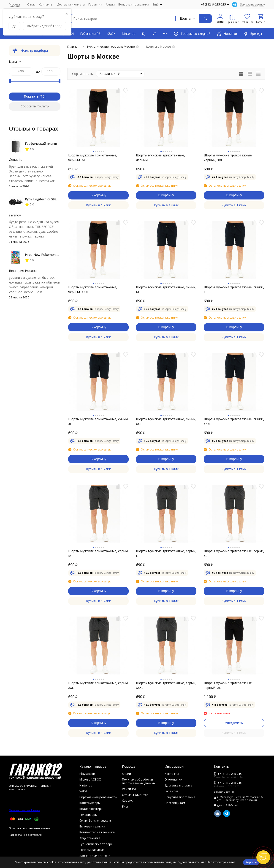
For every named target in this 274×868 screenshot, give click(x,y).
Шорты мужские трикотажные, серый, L (166, 553)
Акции (110, 4)
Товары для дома (92, 850)
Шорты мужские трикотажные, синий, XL (98, 421)
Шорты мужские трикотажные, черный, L (160, 158)
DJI (144, 34)
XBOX (111, 34)
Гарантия (95, 4)
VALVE (84, 791)
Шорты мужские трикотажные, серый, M (98, 553)
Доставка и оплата (71, 4)
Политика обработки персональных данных (139, 781)
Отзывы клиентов (135, 795)
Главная (73, 46)
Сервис (127, 800)
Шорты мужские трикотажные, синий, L (234, 289)
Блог (125, 806)
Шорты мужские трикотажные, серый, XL (234, 553)
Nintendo (129, 34)
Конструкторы (90, 803)
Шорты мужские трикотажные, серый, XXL (98, 685)
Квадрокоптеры (91, 809)
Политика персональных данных (30, 828)
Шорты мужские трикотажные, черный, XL (228, 685)
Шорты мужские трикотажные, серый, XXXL (166, 685)
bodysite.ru (35, 835)
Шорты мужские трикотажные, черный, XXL (228, 158)
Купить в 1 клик (98, 205)
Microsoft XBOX (90, 779)
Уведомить (234, 723)
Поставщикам (175, 803)
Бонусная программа (134, 4)
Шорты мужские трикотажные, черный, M (93, 158)
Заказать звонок (253, 4)
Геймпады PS (90, 34)
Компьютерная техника (97, 832)
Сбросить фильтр (35, 106)
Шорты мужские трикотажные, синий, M (166, 289)
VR (155, 34)
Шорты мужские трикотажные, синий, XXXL (234, 421)
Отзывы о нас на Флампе (25, 810)
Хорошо (251, 862)
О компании (173, 779)
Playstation (87, 774)
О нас (31, 4)
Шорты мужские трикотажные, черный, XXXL (93, 289)
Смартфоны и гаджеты (96, 820)
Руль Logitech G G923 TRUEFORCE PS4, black (59, 199)
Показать (31, 96)
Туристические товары (96, 844)
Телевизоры (88, 815)
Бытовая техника (92, 826)
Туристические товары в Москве (111, 46)
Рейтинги (129, 789)
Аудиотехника (90, 838)
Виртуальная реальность (98, 797)
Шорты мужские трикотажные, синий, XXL (166, 421)
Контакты (46, 4)
